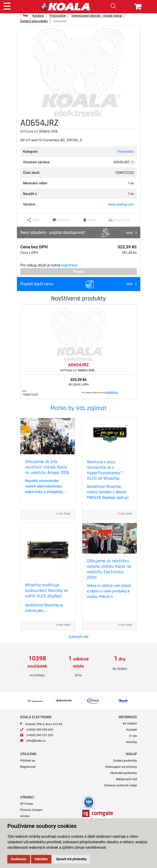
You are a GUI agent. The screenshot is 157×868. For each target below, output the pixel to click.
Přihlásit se (28, 761)
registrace (69, 265)
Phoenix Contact (31, 810)
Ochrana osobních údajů (120, 785)
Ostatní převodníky (34, 21)
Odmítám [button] (41, 859)
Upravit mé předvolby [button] (71, 859)
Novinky (131, 742)
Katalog (38, 16)
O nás (133, 736)
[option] (37, 667)
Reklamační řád (126, 779)
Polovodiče (58, 16)
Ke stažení (130, 723)
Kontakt (132, 730)
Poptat (78, 272)
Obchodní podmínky (123, 773)
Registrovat (28, 767)
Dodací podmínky (125, 761)
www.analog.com (121, 204)
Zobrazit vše (78, 637)
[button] (33, 220)
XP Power (27, 804)
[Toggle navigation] (7, 6)
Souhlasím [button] (19, 859)
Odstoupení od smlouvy (121, 767)
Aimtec (25, 816)
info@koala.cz (36, 741)
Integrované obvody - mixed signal (97, 16)
